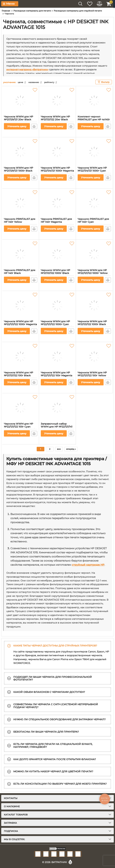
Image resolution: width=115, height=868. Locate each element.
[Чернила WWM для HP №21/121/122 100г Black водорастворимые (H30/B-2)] (21, 357)
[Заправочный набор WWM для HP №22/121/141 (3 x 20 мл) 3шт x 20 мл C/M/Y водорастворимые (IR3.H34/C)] (57, 408)
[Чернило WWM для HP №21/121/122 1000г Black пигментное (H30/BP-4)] (57, 254)
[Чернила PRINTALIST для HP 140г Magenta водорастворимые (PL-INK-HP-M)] (57, 203)
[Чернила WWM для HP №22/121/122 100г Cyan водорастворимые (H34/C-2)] (21, 408)
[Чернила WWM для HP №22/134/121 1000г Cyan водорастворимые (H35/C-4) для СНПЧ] (94, 152)
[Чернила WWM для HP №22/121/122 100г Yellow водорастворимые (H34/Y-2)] (94, 357)
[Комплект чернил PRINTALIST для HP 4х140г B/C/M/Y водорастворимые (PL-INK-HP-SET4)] (94, 101)
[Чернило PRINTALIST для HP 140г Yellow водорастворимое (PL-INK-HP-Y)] (21, 203)
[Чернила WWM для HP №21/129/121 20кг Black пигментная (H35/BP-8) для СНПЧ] (21, 101)
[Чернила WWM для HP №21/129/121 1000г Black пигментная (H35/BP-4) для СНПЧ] (21, 152)
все (59, 449)
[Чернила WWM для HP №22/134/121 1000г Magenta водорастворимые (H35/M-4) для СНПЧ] (57, 152)
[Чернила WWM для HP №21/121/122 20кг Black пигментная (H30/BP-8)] (57, 101)
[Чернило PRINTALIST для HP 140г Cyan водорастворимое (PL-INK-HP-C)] (94, 203)
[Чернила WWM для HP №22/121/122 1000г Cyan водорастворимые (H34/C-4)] (57, 305)
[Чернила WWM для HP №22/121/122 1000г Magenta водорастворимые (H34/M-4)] (21, 305)
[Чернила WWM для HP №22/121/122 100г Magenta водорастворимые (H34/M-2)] (57, 357)
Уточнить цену (17, 126)
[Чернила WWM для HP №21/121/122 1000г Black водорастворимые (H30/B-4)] (94, 305)
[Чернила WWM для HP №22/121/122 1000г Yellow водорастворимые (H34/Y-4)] (94, 254)
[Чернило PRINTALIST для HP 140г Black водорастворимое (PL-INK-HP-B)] (21, 254)
